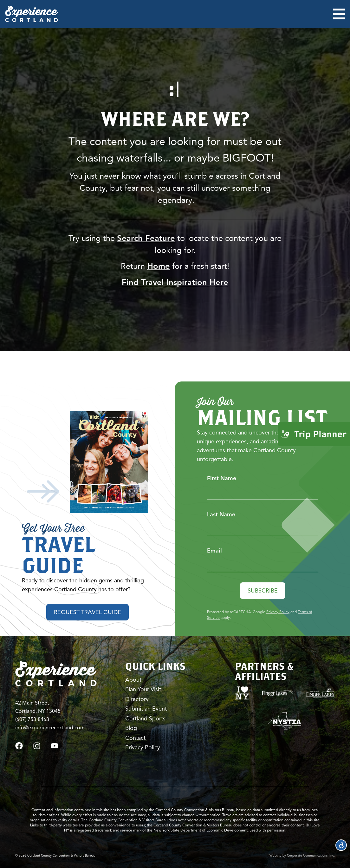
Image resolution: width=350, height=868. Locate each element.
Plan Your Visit (143, 689)
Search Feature (146, 238)
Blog (131, 728)
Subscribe (263, 591)
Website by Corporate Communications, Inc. (302, 855)
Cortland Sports (145, 719)
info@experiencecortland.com (50, 728)
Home (159, 266)
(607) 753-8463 (32, 719)
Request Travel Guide (87, 612)
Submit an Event (146, 709)
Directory (137, 699)
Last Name (221, 514)
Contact (135, 738)
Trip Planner (314, 434)
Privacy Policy (278, 612)
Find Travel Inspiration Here (175, 282)
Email (214, 551)
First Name (222, 478)
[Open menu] (339, 14)
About (133, 680)
